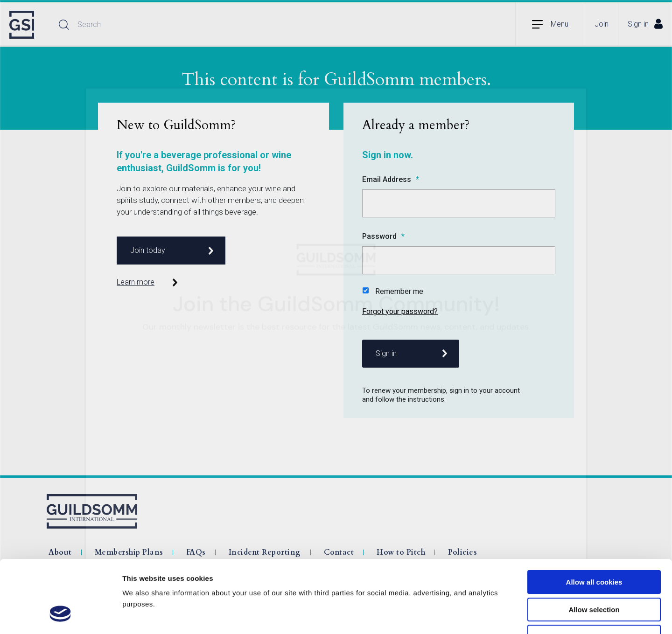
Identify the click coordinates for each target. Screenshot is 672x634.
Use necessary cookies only (594, 575)
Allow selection (594, 547)
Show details (490, 616)
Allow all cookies (594, 520)
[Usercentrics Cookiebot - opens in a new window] (60, 616)
